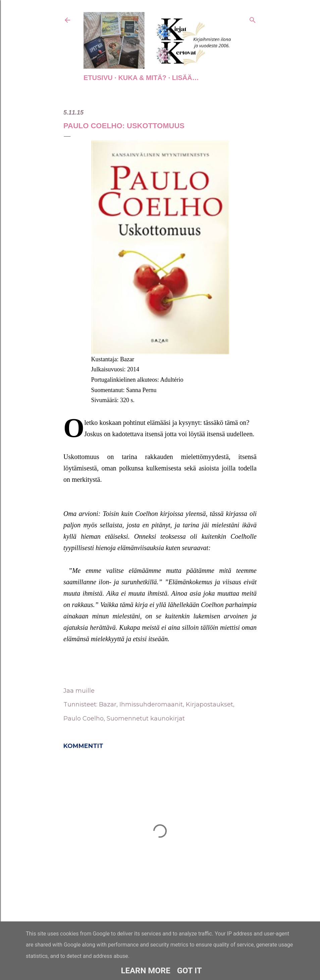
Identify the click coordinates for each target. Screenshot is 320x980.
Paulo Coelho (84, 719)
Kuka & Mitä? (142, 78)
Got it (190, 971)
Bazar (108, 704)
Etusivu (98, 78)
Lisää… (185, 78)
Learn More (145, 971)
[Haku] (253, 19)
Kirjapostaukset (209, 704)
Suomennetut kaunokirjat (146, 719)
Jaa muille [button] (79, 691)
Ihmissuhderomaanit (151, 704)
